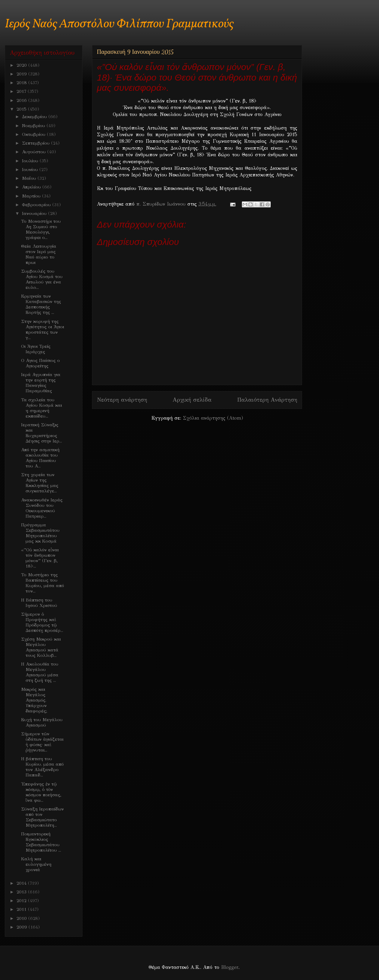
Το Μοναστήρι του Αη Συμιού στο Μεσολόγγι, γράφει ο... (41, 229)
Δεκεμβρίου (35, 117)
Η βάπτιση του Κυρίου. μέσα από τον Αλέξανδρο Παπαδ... (42, 767)
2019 (22, 74)
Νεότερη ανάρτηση (122, 400)
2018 (22, 83)
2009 (23, 927)
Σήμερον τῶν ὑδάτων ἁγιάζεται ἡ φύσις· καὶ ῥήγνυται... (42, 742)
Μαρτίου (32, 196)
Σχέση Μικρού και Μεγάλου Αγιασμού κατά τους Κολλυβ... (41, 647)
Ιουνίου (31, 170)
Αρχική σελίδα (192, 400)
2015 (22, 109)
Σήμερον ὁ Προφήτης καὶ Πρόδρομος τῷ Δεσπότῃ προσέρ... (42, 622)
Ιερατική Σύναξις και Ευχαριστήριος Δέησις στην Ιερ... (42, 433)
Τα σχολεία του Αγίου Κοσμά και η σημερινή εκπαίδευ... (42, 408)
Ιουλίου (31, 161)
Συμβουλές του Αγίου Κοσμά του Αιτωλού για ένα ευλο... (42, 279)
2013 (22, 892)
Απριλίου (32, 187)
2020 (22, 65)
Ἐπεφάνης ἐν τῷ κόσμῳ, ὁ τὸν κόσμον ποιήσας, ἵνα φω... (41, 792)
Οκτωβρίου (34, 134)
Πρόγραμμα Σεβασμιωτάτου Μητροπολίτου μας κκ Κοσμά (40, 533)
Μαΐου (30, 178)
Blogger (230, 967)
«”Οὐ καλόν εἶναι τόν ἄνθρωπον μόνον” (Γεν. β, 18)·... (40, 558)
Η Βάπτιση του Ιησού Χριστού (39, 603)
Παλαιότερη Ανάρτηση (267, 400)
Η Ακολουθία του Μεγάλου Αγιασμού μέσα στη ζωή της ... (40, 672)
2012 (22, 901)
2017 (22, 91)
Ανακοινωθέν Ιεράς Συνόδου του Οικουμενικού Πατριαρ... (42, 508)
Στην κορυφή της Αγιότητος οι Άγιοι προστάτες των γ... (43, 329)
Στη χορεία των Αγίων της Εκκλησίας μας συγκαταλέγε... (40, 483)
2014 (22, 883)
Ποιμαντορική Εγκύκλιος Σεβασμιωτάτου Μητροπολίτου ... (41, 842)
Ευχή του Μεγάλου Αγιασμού (42, 722)
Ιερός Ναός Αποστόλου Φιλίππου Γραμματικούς (119, 24)
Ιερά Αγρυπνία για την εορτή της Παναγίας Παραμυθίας (41, 383)
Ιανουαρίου (35, 213)
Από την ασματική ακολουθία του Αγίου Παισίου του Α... (40, 458)
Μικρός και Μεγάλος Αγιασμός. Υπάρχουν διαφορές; (34, 700)
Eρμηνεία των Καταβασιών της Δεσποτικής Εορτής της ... (41, 304)
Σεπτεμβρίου (37, 143)
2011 (22, 909)
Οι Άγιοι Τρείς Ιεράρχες (36, 349)
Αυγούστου (35, 152)
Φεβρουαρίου (37, 205)
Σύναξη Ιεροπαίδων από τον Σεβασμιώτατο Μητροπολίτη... (42, 817)
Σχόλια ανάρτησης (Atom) (213, 418)
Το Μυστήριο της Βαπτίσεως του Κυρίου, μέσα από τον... (43, 583)
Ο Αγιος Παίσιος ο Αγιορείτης (40, 363)
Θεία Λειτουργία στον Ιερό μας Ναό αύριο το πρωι (39, 254)
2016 (22, 100)
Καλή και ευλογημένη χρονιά (36, 864)
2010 (22, 918)
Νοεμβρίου (34, 126)
